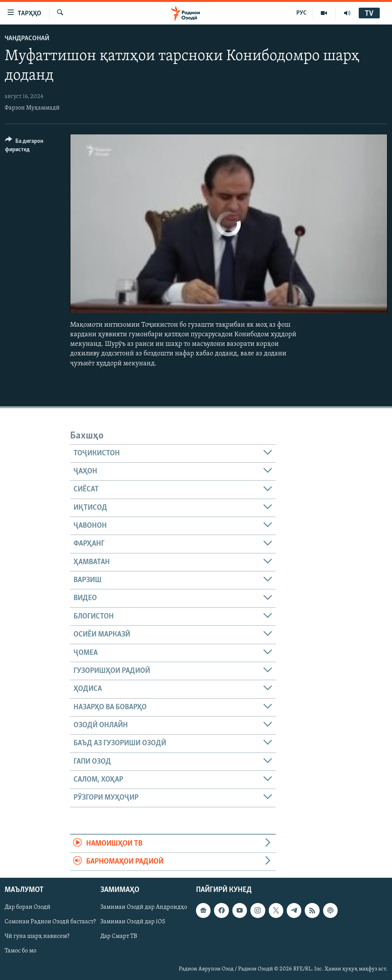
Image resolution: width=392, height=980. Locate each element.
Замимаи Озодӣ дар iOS (133, 922)
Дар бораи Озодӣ (28, 908)
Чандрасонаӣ (27, 38)
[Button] (33, 146)
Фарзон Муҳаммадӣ (32, 108)
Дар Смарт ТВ (119, 937)
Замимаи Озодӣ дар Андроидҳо (144, 908)
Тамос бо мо (20, 951)
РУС (301, 13)
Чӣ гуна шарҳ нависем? (37, 937)
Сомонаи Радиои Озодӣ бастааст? (50, 922)
